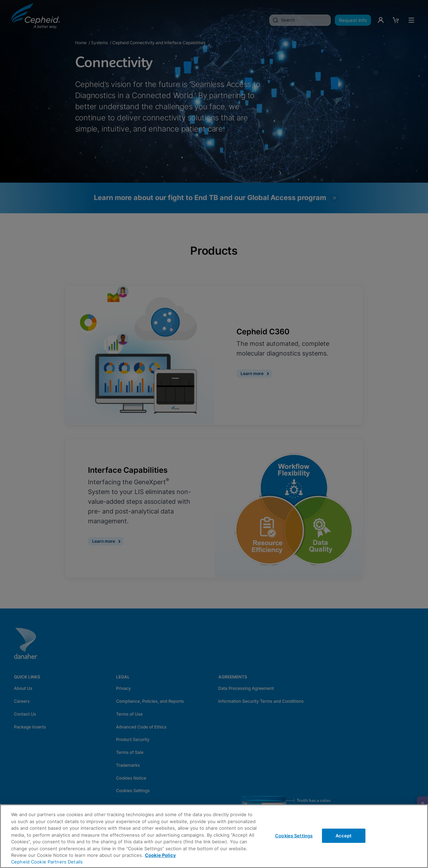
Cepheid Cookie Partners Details (47, 862)
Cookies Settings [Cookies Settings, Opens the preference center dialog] (294, 835)
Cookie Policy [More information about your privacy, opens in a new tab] (160, 855)
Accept (344, 835)
